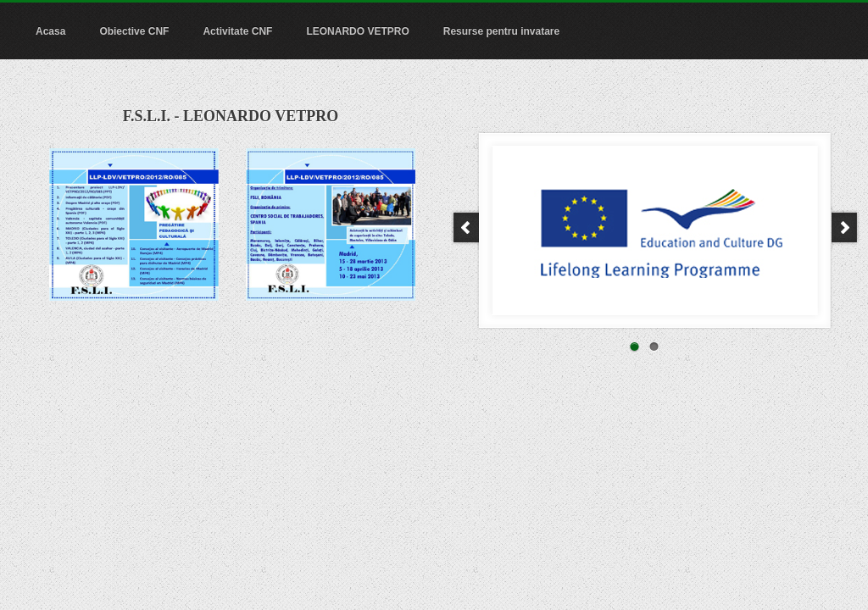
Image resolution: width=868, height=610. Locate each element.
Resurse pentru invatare (501, 31)
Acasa (50, 31)
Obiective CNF (134, 31)
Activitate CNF (237, 31)
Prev (465, 228)
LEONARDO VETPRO (357, 31)
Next (846, 228)
